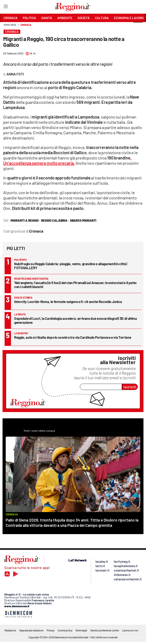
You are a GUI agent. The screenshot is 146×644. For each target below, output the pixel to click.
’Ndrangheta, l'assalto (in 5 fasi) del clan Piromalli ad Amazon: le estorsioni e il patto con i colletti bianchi (75, 285)
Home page (10, 25)
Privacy (51, 630)
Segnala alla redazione (31, 630)
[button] (138, 27)
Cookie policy (65, 630)
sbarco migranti (83, 220)
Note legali (81, 630)
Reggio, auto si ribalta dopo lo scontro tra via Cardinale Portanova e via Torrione (73, 337)
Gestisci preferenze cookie (105, 630)
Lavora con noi (130, 630)
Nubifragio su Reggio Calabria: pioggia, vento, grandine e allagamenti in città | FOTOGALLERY (71, 266)
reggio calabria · (55, 220)
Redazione (10, 630)
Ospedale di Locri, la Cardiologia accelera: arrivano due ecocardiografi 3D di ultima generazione (76, 320)
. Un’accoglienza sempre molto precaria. (67, 160)
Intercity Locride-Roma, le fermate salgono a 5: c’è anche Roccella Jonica (68, 302)
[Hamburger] (6, 7)
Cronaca (26, 25)
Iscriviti (130, 387)
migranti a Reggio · (25, 220)
